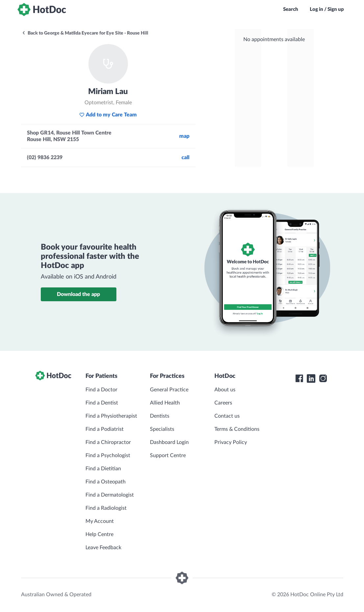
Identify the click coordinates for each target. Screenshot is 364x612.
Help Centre (99, 534)
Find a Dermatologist (110, 495)
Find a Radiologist (106, 508)
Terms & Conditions (237, 429)
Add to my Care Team (108, 115)
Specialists (162, 429)
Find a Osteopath (106, 482)
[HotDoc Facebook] (299, 379)
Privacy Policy (231, 442)
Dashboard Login (169, 442)
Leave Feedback (103, 548)
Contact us (227, 416)
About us (225, 390)
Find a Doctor (101, 390)
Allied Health (165, 403)
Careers (223, 403)
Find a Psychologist (108, 455)
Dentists (160, 416)
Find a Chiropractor (108, 442)
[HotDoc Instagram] (323, 379)
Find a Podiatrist (105, 429)
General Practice (169, 390)
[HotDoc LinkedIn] (311, 379)
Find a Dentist (102, 403)
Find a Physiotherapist (111, 416)
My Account (100, 521)
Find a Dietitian (103, 469)
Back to (85, 33)
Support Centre (168, 455)
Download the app (78, 294)
